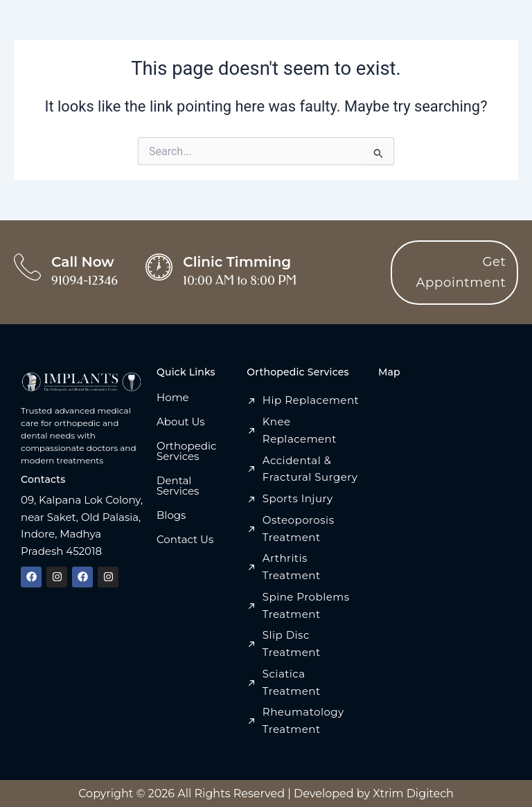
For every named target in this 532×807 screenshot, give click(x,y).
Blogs (171, 515)
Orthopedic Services (186, 451)
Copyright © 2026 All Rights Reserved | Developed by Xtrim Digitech (266, 793)
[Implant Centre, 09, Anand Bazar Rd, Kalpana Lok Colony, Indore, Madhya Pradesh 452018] (445, 488)
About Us (181, 422)
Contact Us (185, 539)
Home (173, 397)
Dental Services (178, 486)
